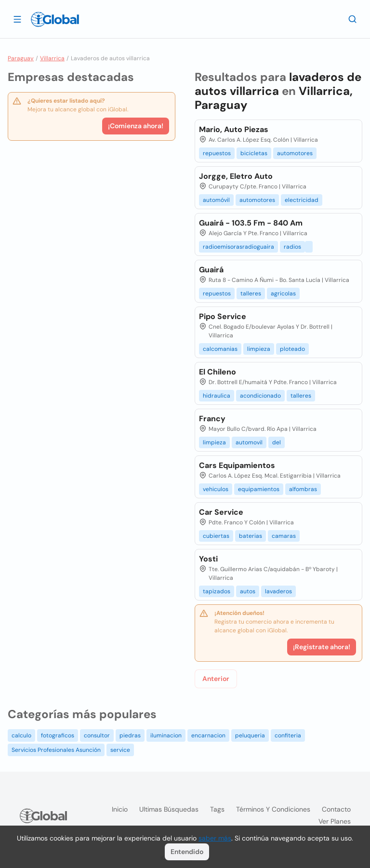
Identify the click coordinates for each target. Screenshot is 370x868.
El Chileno (218, 372)
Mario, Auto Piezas (234, 129)
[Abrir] (17, 19)
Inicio (120, 809)
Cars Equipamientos (237, 465)
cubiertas (216, 536)
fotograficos (58, 735)
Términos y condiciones (273, 809)
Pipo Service (223, 316)
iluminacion (166, 735)
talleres (251, 294)
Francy (212, 419)
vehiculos (216, 489)
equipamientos (259, 489)
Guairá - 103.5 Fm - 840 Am (251, 223)
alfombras (303, 489)
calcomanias (220, 349)
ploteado (292, 349)
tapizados (217, 591)
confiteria (288, 735)
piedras (130, 735)
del (277, 442)
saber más (215, 838)
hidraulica (217, 396)
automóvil (216, 200)
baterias (251, 536)
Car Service (221, 512)
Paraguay (21, 58)
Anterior (216, 679)
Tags (217, 809)
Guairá (211, 270)
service (120, 750)
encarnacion (208, 735)
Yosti (208, 559)
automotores (295, 153)
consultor (97, 735)
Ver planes (335, 821)
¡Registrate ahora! (322, 647)
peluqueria (250, 735)
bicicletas (254, 153)
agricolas (283, 294)
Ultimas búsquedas (169, 809)
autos (248, 591)
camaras (284, 536)
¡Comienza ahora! (136, 126)
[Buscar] (353, 19)
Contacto (336, 809)
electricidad (302, 200)
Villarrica (52, 58)
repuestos (217, 153)
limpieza (259, 349)
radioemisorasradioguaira (238, 247)
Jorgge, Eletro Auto (236, 176)
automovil (249, 442)
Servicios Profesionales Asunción (56, 750)
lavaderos (278, 591)
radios (292, 247)
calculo (21, 735)
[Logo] (55, 19)
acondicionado (260, 396)
